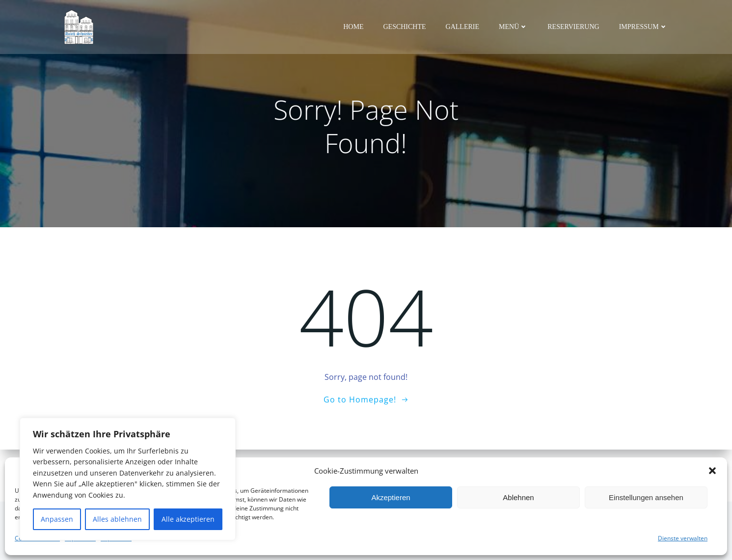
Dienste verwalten (683, 538)
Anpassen (57, 519)
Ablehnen (518, 497)
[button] (712, 471)
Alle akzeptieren (188, 519)
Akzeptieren (391, 497)
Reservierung (574, 27)
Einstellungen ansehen (646, 497)
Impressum (644, 27)
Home (354, 27)
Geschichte (405, 27)
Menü (514, 27)
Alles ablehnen (117, 519)
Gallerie (463, 27)
